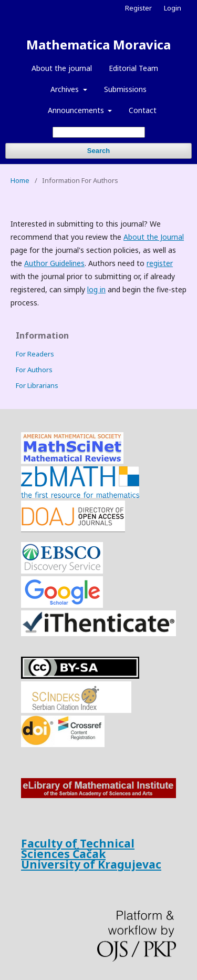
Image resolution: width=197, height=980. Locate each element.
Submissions (125, 89)
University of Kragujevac (91, 864)
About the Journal (154, 237)
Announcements (77, 110)
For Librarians (37, 385)
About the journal (62, 68)
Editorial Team (133, 68)
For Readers (35, 354)
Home (20, 180)
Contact (143, 110)
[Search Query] (99, 132)
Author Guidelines (54, 263)
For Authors (34, 370)
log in (96, 289)
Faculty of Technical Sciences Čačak (78, 849)
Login (173, 8)
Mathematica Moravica (98, 44)
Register (138, 8)
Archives (66, 89)
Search (98, 151)
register (160, 263)
